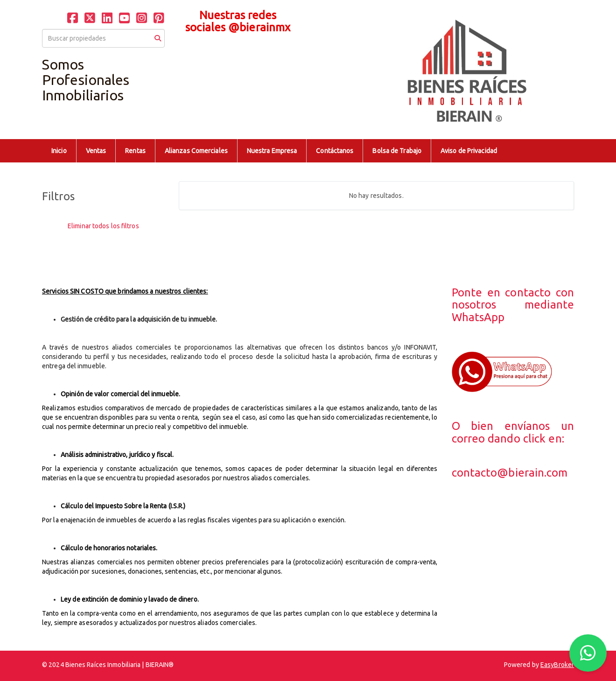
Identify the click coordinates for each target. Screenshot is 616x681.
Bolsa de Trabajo (397, 151)
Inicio (59, 151)
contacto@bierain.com (510, 473)
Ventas (96, 151)
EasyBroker (557, 665)
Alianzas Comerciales (196, 151)
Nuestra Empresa (272, 151)
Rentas (135, 151)
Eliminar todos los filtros (103, 226)
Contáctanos (335, 151)
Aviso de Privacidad (469, 151)
